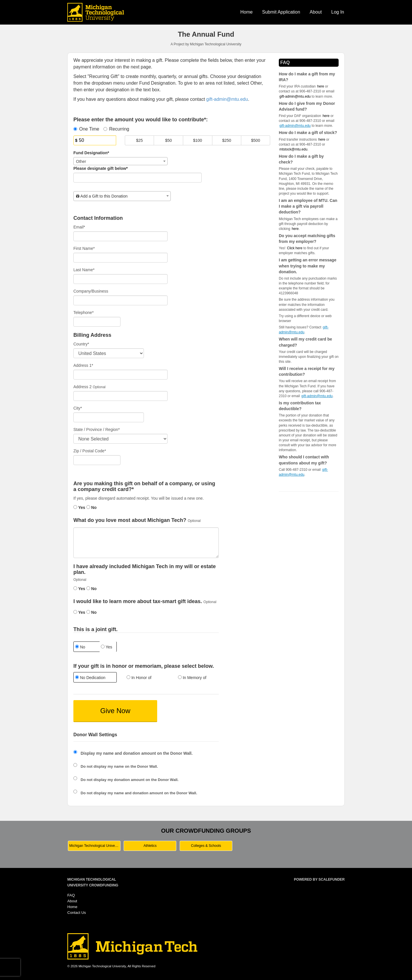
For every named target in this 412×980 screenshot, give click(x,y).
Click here (295, 248)
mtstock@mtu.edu (293, 149)
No (92, 507)
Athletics (150, 846)
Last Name (84, 270)
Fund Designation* (91, 153)
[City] (109, 417)
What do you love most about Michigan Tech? (130, 520)
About (316, 12)
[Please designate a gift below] (138, 178)
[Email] (120, 236)
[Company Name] (120, 300)
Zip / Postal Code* (90, 451)
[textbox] (122, 196)
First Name (84, 248)
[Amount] (95, 140)
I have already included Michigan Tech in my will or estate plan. (145, 569)
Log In (338, 12)
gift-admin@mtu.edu (295, 96)
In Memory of (192, 678)
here (295, 229)
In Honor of (139, 678)
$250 (227, 140)
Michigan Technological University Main (95, 846)
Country (81, 344)
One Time (86, 129)
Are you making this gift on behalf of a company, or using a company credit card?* (144, 487)
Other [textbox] (81, 161)
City (78, 408)
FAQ (71, 895)
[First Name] (120, 258)
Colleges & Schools (206, 846)
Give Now (115, 711)
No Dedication (90, 678)
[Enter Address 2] (120, 396)
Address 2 (82, 387)
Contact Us (77, 913)
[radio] (95, 678)
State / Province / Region (96, 429)
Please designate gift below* (101, 168)
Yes (79, 507)
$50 (169, 140)
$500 (256, 140)
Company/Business (91, 291)
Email (79, 227)
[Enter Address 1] (120, 375)
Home (247, 12)
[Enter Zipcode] (97, 460)
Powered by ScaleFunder (319, 879)
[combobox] (120, 161)
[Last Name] (120, 279)
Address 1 (83, 365)
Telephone (83, 313)
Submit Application (281, 12)
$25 (139, 140)
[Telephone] (97, 322)
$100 (197, 140)
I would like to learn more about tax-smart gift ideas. (138, 601)
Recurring (116, 129)
